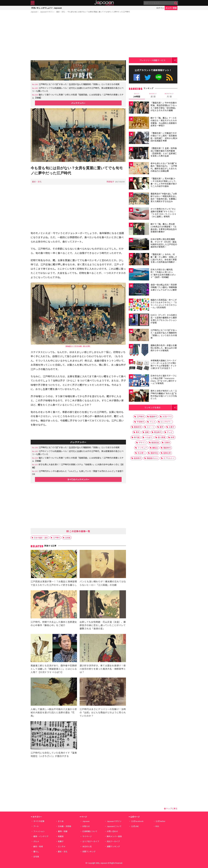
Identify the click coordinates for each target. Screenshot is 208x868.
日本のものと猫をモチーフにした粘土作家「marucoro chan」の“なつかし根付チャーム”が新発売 (164, 379)
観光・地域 (38, 846)
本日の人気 (87, 846)
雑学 (161, 427)
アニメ (152, 422)
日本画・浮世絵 (64, 826)
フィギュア (142, 448)
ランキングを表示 (152, 407)
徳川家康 (161, 437)
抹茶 (172, 437)
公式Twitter (148, 77)
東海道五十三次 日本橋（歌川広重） (78, 346)
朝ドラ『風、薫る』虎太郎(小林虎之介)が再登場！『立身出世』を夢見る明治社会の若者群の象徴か (164, 228)
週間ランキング (113, 846)
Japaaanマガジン (47, 12)
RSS (170, 77)
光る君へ (141, 453)
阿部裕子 (110, 182)
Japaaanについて (114, 826)
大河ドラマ (167, 417)
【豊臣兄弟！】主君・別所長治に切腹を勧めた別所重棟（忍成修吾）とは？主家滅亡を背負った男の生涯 (164, 152)
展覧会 (155, 448)
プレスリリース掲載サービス (152, 60)
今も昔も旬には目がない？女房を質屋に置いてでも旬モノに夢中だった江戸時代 (99, 12)
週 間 (153, 95)
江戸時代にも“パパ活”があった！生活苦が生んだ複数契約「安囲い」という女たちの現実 (79, 84)
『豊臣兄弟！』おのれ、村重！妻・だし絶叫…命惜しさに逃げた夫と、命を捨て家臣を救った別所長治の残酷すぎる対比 (164, 259)
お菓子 (172, 427)
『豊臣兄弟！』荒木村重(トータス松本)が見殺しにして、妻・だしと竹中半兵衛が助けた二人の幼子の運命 (164, 182)
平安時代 (140, 422)
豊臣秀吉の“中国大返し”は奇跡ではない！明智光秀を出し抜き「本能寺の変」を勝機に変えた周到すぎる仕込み (164, 197)
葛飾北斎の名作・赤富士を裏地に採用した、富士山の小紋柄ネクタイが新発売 (164, 348)
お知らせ (86, 826)
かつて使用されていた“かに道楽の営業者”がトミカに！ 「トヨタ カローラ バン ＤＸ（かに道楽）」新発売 (164, 213)
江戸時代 (56, 538)
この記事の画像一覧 (78, 531)
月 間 (169, 95)
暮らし (36, 851)
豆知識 (68, 538)
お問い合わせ (112, 831)
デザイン (142, 443)
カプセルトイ (169, 458)
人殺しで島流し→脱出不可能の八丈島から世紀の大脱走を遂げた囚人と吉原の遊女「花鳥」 (54, 712)
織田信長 (155, 443)
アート (36, 826)
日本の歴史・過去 (41, 538)
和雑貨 (61, 836)
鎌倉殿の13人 (152, 458)
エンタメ (62, 846)
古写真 (36, 857)
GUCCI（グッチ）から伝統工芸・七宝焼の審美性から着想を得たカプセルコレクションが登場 (164, 319)
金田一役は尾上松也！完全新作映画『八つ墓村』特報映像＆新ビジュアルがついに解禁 (164, 287)
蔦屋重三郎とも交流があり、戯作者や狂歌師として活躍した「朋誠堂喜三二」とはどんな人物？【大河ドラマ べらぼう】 (54, 669)
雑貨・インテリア (41, 836)
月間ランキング (89, 851)
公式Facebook (137, 77)
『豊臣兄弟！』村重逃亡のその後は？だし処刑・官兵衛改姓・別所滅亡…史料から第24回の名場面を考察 (164, 137)
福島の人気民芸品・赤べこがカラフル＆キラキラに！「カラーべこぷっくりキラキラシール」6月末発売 (164, 304)
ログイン (160, 8)
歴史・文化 (61, 12)
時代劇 (137, 437)
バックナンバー (78, 103)
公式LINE (159, 77)
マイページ (87, 836)
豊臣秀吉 (154, 453)
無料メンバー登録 (114, 836)
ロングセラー (166, 422)
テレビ (170, 432)
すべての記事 (39, 821)
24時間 (137, 95)
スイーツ (151, 427)
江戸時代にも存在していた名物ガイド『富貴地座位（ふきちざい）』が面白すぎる (54, 754)
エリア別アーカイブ (91, 841)
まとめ (61, 821)
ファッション (39, 831)
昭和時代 (138, 458)
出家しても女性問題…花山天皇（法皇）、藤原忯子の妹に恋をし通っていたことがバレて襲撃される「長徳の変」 (103, 625)
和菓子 (61, 841)
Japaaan (104, 3)
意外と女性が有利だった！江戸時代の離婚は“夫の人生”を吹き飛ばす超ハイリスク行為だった (164, 395)
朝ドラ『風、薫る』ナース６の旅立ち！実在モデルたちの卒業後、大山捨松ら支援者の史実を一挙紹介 (164, 122)
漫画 (147, 432)
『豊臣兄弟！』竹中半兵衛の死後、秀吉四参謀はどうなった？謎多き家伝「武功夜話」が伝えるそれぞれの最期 (164, 106)
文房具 (167, 443)
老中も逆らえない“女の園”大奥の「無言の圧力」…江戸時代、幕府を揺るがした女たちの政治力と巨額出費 (164, 167)
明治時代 (158, 432)
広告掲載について (90, 831)
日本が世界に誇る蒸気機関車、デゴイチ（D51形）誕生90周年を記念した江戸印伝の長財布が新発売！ (164, 243)
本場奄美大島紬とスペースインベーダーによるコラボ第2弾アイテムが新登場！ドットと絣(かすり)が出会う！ (164, 364)
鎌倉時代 (167, 448)
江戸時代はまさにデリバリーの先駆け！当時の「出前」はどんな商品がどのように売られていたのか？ (103, 712)
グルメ (36, 841)
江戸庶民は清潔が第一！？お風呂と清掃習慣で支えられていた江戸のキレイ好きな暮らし (54, 583)
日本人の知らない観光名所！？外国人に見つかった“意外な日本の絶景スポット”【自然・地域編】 (163, 273)
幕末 (138, 432)
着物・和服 (63, 831)
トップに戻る (171, 808)
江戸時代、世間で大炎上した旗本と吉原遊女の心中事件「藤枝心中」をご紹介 (54, 623)
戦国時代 (153, 417)
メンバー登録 (171, 8)
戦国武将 (138, 427)
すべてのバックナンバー (78, 479)
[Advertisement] (78, 37)
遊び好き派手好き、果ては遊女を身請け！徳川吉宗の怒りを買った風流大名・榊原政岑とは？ (103, 669)
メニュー (33, 3)
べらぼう (149, 437)
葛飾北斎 (167, 453)
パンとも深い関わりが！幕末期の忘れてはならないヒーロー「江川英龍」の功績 (103, 583)
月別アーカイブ (113, 841)
